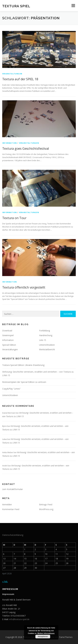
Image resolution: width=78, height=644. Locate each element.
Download (7, 331)
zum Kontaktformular (13, 489)
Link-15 (43, 340)
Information (9, 143)
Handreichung (46, 335)
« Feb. (5, 581)
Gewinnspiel (8, 335)
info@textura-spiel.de (19, 619)
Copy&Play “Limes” (11, 389)
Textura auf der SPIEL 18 (20, 79)
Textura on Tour (14, 218)
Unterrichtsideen (47, 345)
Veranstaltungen (12, 74)
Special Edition (9, 345)
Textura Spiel (16, 6)
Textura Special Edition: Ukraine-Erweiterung (23, 365)
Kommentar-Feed (11, 509)
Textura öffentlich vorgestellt (24, 287)
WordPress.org (46, 509)
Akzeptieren (43, 637)
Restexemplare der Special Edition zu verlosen (24, 382)
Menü (73, 6)
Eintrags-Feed (46, 504)
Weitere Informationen (46, 633)
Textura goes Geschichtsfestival (26, 148)
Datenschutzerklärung (13, 535)
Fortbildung (44, 331)
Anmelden (7, 504)
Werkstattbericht (47, 349)
